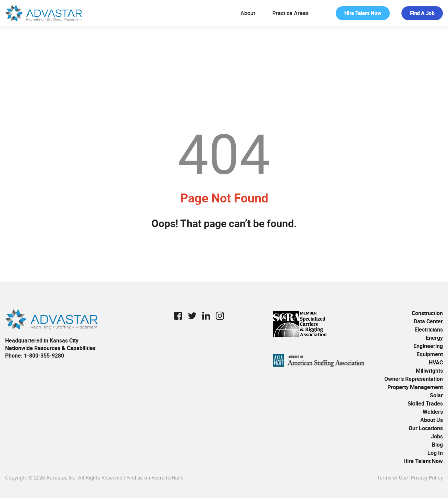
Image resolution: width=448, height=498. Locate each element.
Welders (433, 412)
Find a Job (422, 13)
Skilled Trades (425, 403)
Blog (437, 445)
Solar (436, 395)
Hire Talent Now (363, 13)
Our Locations (426, 428)
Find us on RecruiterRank (155, 477)
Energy (434, 338)
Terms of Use (393, 477)
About (248, 13)
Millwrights (429, 371)
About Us (432, 420)
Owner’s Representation (414, 379)
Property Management (415, 387)
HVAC (436, 362)
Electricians (429, 329)
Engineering (428, 346)
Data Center (428, 321)
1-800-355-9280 (44, 356)
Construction (427, 313)
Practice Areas (290, 13)
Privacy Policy (427, 477)
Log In (435, 453)
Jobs (437, 436)
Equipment (430, 354)
